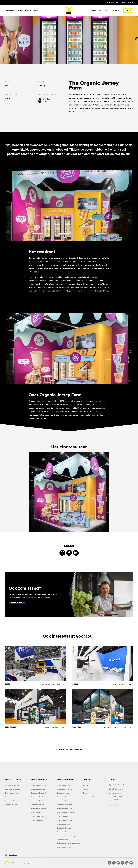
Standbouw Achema (64, 785)
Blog (124, 2)
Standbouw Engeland (38, 793)
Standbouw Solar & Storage (66, 836)
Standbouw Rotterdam (39, 816)
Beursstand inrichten (12, 785)
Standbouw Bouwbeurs (65, 797)
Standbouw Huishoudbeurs (66, 812)
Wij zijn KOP (87, 785)
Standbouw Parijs (37, 812)
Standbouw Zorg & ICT (65, 847)
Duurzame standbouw (13, 789)
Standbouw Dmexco (64, 801)
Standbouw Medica (64, 824)
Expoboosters (104, 10)
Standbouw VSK (63, 840)
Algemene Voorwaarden (35, 863)
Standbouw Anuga (63, 793)
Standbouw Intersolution (65, 820)
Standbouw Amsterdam (39, 785)
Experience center (24, 10)
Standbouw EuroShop (65, 805)
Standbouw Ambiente (64, 789)
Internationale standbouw (14, 801)
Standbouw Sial (62, 832)
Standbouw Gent (37, 801)
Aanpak (93, 10)
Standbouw (10, 10)
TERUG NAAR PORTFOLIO (69, 750)
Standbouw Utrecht (38, 820)
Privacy (22, 863)
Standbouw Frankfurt (38, 797)
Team (85, 793)
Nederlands (13, 855)
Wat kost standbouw (12, 805)
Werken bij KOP (88, 797)
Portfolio (37, 10)
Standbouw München (38, 809)
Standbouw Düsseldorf (39, 789)
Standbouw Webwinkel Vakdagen (69, 844)
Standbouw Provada (64, 828)
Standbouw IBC (62, 816)
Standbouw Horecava (64, 809)
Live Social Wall (113, 2)
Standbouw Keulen (38, 805)
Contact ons (87, 801)
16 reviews (114, 808)
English (21, 855)
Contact (128, 10)
